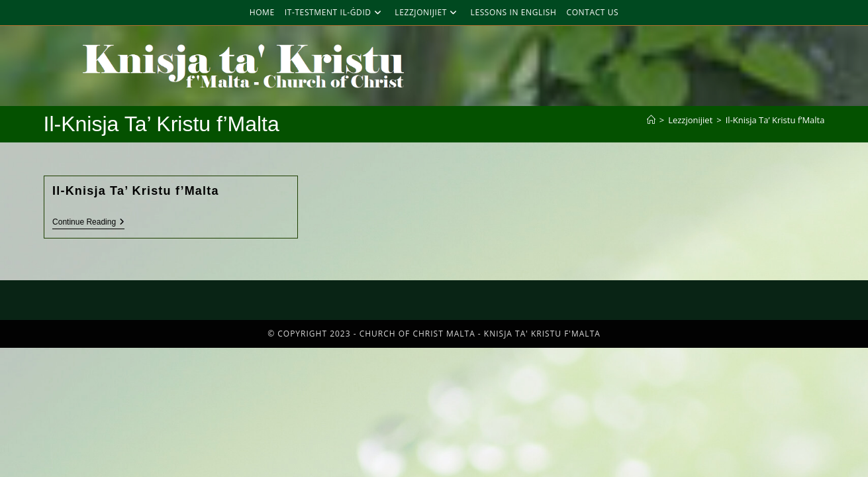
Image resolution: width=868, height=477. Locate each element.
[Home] (651, 120)
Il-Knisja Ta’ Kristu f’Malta (775, 120)
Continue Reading (88, 222)
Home (262, 12)
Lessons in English (514, 12)
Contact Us (593, 12)
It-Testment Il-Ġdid (335, 12)
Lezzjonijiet (427, 12)
